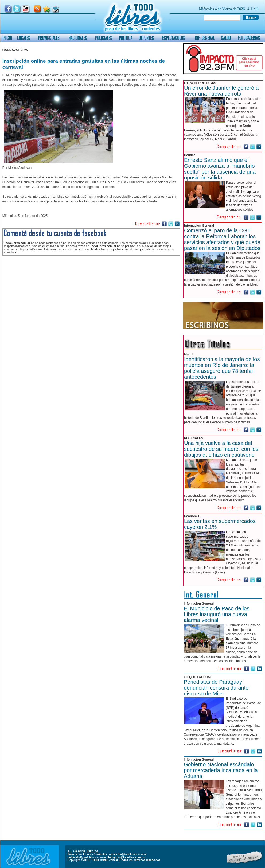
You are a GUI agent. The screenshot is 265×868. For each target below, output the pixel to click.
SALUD (226, 38)
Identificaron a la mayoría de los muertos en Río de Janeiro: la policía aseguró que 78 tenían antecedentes (222, 368)
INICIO (7, 38)
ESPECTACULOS (174, 38)
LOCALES (24, 38)
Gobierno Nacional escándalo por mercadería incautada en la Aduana (221, 770)
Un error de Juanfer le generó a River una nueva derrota (221, 91)
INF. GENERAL (205, 38)
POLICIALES (104, 38)
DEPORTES (146, 38)
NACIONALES (78, 38)
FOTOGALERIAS (249, 38)
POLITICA (126, 38)
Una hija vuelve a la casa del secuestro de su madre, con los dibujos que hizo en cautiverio (221, 449)
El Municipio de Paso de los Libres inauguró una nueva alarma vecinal (217, 614)
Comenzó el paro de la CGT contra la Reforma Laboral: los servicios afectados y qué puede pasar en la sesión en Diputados (222, 239)
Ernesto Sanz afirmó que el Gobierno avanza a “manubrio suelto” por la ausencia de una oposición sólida (220, 169)
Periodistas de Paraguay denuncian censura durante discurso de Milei (216, 688)
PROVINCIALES (49, 38)
